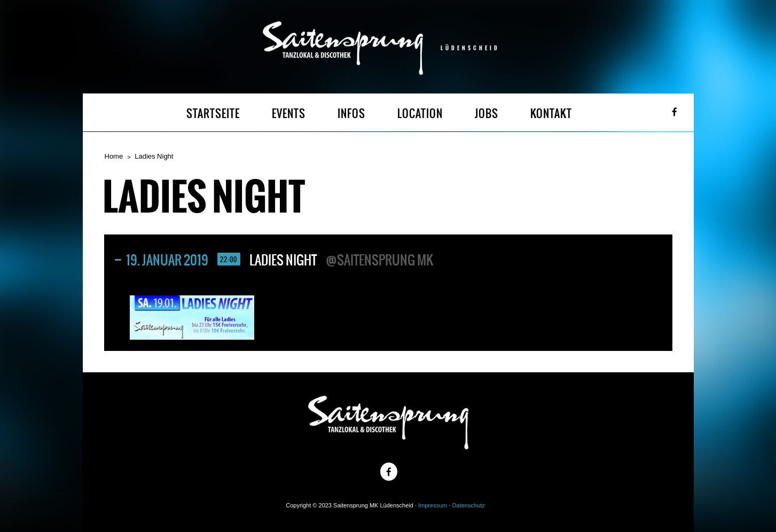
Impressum (433, 505)
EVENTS (289, 114)
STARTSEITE (213, 114)
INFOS (351, 114)
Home (114, 156)
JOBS (487, 114)
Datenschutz (469, 505)
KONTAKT (551, 114)
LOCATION (420, 114)
